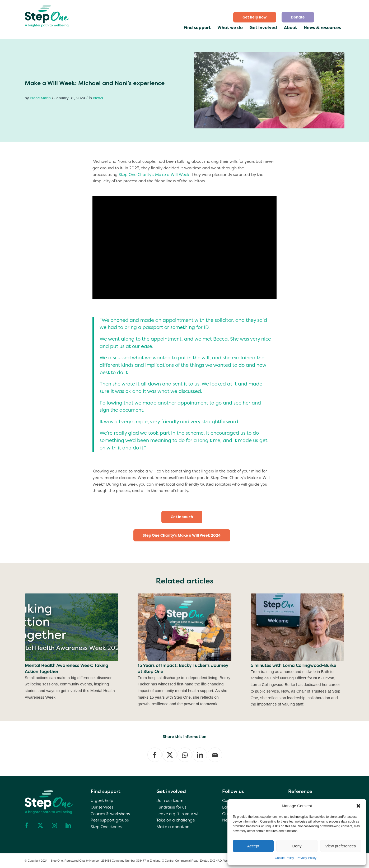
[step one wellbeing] (47, 15)
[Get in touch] (182, 517)
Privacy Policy (307, 858)
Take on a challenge (176, 820)
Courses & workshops (110, 814)
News (98, 98)
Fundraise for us (171, 807)
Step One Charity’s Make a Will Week (154, 175)
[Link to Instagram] (54, 825)
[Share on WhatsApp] (185, 755)
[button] (358, 806)
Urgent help (102, 801)
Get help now (255, 17)
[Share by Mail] (215, 755)
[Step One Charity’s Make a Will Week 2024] (182, 535)
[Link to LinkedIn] (68, 825)
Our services (102, 807)
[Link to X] (40, 825)
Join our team (170, 801)
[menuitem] (255, 17)
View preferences (341, 846)
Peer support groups (110, 820)
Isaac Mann (40, 98)
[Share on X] (170, 755)
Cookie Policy (284, 858)
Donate (298, 17)
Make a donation (173, 827)
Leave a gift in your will (178, 814)
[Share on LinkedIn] (200, 755)
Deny (297, 846)
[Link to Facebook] (26, 825)
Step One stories (106, 827)
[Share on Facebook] (155, 755)
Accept (253, 846)
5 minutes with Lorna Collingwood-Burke (293, 665)
